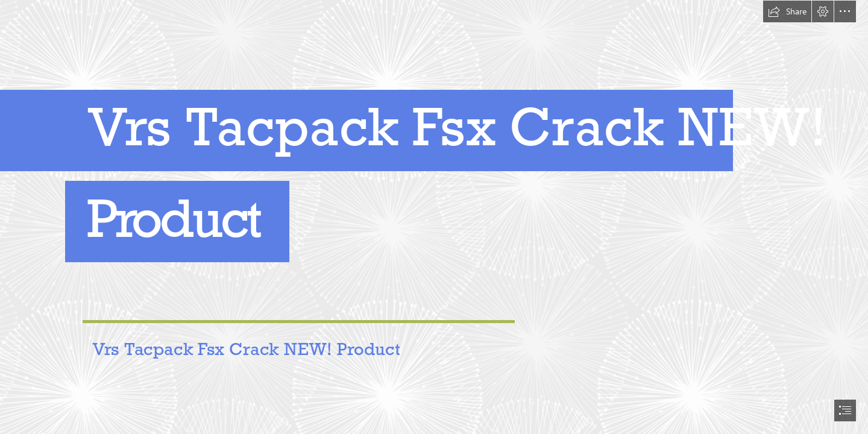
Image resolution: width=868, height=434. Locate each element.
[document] (434, 217)
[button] (787, 11)
